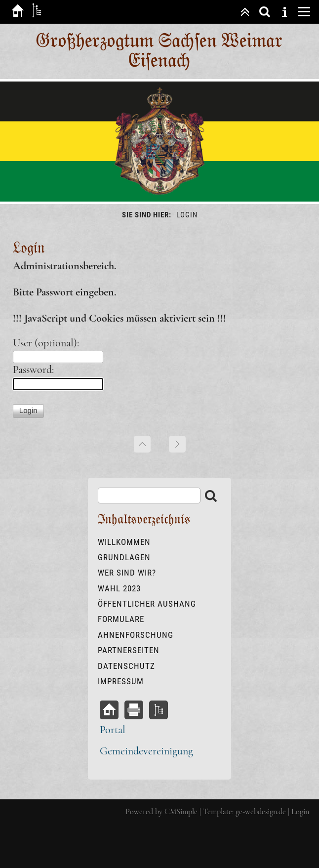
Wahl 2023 (119, 588)
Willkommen (124, 542)
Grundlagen (124, 557)
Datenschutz (126, 666)
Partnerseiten (129, 650)
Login (300, 812)
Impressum (121, 681)
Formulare (121, 619)
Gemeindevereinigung (146, 751)
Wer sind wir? (127, 573)
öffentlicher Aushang (147, 604)
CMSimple (181, 812)
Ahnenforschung (136, 635)
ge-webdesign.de (261, 812)
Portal (113, 730)
